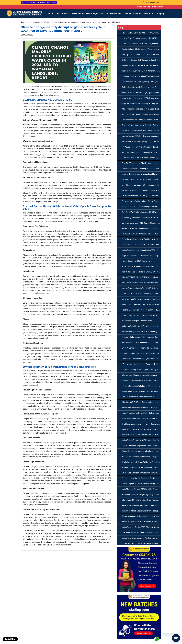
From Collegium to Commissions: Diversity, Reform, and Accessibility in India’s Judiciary (141, 484)
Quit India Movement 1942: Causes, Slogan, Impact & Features (141, 223)
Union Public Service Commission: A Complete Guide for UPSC (141, 473)
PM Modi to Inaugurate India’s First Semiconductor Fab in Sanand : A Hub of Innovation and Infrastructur (141, 386)
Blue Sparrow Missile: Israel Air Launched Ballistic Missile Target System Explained (141, 283)
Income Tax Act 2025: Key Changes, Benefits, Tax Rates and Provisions (141, 136)
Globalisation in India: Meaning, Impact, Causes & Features (141, 169)
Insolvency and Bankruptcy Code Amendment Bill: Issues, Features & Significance (141, 71)
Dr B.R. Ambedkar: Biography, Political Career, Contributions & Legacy (141, 446)
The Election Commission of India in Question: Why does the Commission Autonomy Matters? (141, 424)
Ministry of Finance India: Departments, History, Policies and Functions (141, 55)
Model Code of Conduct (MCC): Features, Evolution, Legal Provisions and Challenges (141, 185)
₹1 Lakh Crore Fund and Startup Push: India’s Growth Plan (141, 543)
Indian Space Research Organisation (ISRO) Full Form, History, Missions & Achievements (141, 250)
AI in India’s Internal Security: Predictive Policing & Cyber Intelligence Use (141, 125)
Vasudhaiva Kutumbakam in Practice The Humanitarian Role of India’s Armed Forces (141, 538)
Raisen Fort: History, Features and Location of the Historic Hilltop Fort (141, 228)
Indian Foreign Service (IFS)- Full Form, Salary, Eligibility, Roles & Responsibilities (141, 522)
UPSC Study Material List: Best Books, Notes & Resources (141, 44)
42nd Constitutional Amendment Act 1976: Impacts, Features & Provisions (141, 342)
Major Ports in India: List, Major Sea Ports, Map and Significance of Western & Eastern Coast (141, 256)
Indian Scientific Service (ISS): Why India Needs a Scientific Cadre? (141, 527)
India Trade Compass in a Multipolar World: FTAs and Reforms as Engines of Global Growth (141, 408)
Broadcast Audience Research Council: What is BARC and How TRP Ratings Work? (141, 353)
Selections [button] (148, 13)
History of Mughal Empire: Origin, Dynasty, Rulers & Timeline (141, 93)
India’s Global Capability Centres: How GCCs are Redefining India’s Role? (141, 435)
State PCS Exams (133, 13)
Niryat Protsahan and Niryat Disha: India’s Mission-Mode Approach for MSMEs (141, 413)
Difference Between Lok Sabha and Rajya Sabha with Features (141, 60)
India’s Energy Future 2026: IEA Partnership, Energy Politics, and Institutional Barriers (141, 440)
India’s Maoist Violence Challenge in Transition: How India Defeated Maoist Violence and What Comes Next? (141, 391)
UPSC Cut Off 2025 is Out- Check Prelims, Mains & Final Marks (141, 294)
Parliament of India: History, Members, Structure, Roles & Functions (141, 120)
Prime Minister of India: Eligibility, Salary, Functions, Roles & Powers (141, 201)
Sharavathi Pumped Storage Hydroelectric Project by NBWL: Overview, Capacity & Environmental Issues (141, 359)
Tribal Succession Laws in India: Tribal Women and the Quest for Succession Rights (141, 419)
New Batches (78, 13)
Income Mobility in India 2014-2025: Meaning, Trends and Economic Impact (141, 332)
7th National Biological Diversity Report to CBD (140, 321)
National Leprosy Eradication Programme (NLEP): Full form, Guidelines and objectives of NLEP (141, 310)
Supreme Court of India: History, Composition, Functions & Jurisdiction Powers (141, 158)
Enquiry (161, 13)
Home (51, 13)
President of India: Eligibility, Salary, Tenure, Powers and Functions (141, 82)
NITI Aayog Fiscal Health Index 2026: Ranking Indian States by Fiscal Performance (141, 266)
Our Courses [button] (62, 13)
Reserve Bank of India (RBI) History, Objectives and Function (141, 505)
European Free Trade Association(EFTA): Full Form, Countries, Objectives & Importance (141, 207)
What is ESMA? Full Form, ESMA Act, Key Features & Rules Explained (141, 277)
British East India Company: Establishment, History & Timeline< (141, 239)
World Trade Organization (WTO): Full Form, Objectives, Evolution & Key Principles (141, 304)
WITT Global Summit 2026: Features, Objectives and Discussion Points (141, 190)
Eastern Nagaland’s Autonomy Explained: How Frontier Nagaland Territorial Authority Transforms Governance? (141, 451)
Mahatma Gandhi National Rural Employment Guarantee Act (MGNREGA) (141, 326)
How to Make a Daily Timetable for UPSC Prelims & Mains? (141, 33)
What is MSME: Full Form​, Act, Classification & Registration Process (141, 402)
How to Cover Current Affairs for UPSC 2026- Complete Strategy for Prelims (141, 38)
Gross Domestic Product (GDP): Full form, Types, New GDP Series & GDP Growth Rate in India (141, 245)
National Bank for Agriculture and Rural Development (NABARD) (141, 114)
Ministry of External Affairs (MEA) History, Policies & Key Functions (141, 429)
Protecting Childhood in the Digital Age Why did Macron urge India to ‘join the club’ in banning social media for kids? (141, 467)
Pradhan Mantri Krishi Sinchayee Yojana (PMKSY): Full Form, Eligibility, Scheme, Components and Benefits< (141, 234)
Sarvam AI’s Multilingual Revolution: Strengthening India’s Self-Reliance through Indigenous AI (141, 457)
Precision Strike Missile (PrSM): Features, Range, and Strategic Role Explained (141, 337)
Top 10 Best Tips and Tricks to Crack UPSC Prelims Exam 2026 (141, 272)
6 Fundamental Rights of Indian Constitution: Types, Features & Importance (141, 375)
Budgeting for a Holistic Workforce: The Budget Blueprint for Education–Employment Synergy (141, 478)
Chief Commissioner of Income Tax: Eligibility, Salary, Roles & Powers (141, 348)
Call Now (10, 639)
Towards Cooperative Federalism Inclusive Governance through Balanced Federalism (141, 516)
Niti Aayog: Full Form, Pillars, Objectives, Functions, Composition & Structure (141, 147)
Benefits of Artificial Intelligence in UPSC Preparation (141, 212)
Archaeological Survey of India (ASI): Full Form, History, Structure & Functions (141, 218)
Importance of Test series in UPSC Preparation (140, 98)
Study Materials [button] (114, 13)
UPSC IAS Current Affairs (40, 22)
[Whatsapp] (158, 640)
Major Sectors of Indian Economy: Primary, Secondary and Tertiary (141, 103)
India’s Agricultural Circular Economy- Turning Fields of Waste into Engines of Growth (141, 511)
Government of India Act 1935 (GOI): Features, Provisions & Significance (141, 196)
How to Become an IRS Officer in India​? (137, 261)
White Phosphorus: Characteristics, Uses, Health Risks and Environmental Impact (141, 109)
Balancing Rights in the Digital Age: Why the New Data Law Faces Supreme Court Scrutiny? (141, 495)
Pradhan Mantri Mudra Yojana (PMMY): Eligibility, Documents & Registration (141, 76)
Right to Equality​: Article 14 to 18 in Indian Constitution (141, 87)
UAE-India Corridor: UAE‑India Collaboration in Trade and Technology (141, 533)
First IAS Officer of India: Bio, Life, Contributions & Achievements (141, 163)
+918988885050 (152, 2)
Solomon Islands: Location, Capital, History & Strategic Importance (141, 315)
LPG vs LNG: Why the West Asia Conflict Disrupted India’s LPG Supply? (141, 131)
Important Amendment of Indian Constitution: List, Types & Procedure (141, 174)
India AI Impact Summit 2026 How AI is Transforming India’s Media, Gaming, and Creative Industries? (141, 489)
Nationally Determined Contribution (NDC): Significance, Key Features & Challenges (141, 152)
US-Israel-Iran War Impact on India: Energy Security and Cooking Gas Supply (141, 299)
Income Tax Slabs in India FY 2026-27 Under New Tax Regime (141, 288)
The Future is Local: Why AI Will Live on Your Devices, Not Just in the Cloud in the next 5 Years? (141, 462)
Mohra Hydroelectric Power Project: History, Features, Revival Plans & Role (141, 65)
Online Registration (95, 13)
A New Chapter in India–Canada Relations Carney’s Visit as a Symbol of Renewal (141, 380)
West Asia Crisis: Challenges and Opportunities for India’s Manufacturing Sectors (141, 49)
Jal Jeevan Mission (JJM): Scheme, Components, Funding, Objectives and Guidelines (141, 180)
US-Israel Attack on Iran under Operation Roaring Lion (141, 364)
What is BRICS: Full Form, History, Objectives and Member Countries (141, 141)
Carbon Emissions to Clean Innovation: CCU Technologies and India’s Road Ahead (141, 397)
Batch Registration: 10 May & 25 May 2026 (39, 2)
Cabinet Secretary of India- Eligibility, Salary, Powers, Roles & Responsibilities (141, 370)
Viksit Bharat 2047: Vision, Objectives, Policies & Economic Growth (141, 500)
